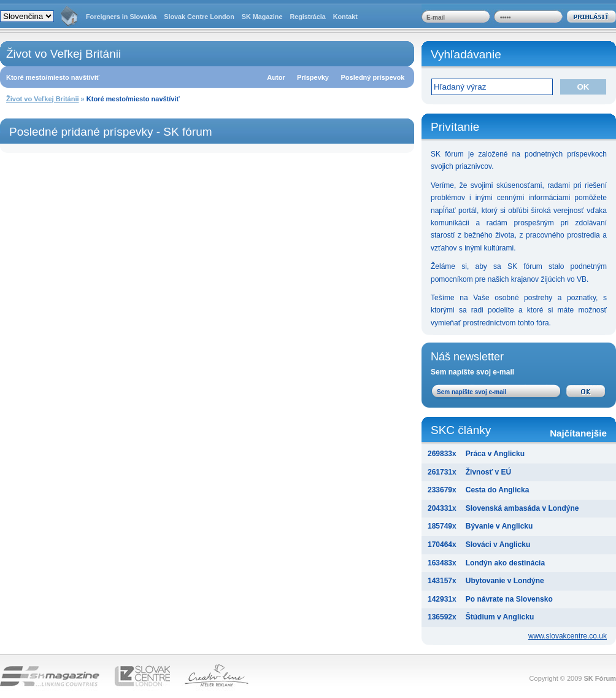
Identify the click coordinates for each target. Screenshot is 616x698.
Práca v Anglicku (495, 454)
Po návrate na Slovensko (509, 599)
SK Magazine (262, 17)
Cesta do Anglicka (498, 490)
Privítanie (455, 127)
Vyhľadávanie (466, 54)
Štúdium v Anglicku (500, 617)
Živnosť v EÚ (488, 472)
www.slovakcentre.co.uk (568, 636)
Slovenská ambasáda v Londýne (522, 508)
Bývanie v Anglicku (499, 526)
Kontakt (345, 17)
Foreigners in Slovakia (121, 17)
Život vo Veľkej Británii (43, 99)
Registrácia (307, 17)
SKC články (519, 431)
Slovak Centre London (199, 17)
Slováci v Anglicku (498, 545)
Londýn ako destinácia (505, 563)
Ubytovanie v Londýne (505, 581)
